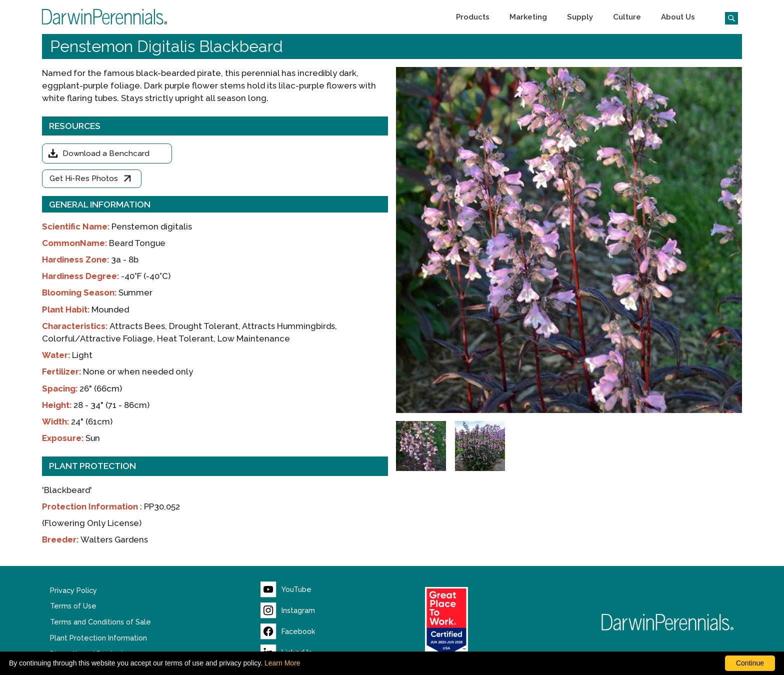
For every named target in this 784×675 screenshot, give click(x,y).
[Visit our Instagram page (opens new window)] (288, 610)
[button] (473, 17)
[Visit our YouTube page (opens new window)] (286, 589)
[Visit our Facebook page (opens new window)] (288, 631)
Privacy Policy (73, 590)
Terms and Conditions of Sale (100, 622)
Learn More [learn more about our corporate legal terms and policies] (282, 663)
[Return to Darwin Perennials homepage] (668, 622)
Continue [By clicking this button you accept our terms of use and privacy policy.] (750, 663)
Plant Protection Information (98, 638)
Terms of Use (73, 606)
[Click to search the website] (727, 17)
